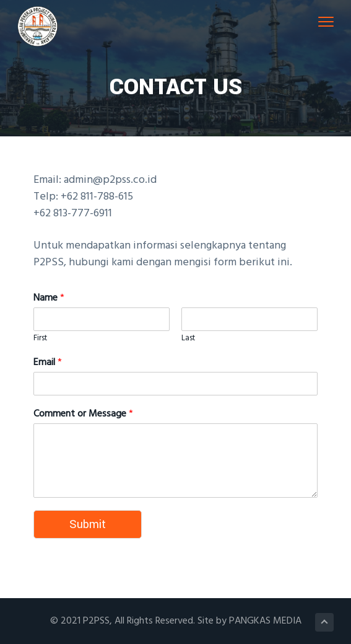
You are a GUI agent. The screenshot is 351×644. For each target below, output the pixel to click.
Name (49, 298)
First (40, 339)
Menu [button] (323, 21)
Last (188, 339)
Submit (88, 524)
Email (48, 363)
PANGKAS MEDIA (265, 621)
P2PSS (96, 621)
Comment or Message (83, 414)
